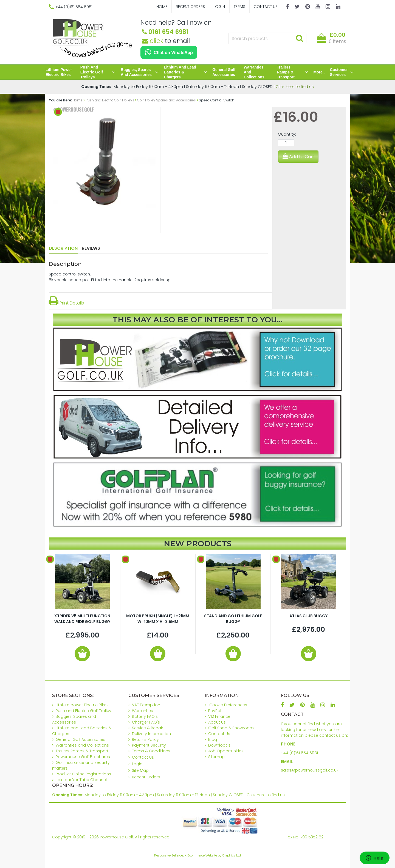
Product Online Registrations (83, 774)
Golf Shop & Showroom (231, 728)
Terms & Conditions (151, 751)
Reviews (91, 248)
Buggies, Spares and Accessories (140, 72)
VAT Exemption (146, 705)
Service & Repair (148, 728)
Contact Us (266, 7)
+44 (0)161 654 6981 (299, 753)
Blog (213, 739)
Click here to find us (295, 87)
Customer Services (342, 72)
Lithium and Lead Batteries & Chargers (185, 72)
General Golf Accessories (224, 72)
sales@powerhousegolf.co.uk (310, 770)
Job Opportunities (226, 751)
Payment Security (149, 745)
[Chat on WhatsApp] (169, 52)
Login (219, 7)
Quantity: (287, 134)
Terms (239, 7)
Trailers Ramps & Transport (292, 72)
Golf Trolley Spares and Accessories (167, 100)
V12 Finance (219, 716)
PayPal (215, 711)
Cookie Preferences (228, 705)
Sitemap (216, 757)
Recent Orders (190, 7)
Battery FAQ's (145, 716)
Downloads (219, 745)
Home (162, 7)
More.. (319, 72)
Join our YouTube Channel (81, 780)
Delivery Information (151, 734)
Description (63, 248)
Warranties (143, 711)
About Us (217, 722)
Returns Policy (145, 739)
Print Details (66, 303)
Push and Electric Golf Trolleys (98, 72)
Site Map (140, 770)
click (153, 41)
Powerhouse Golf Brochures (83, 757)
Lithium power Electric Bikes (59, 72)
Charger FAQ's (146, 722)
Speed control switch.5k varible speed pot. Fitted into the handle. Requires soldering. (110, 277)
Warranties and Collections (254, 72)
